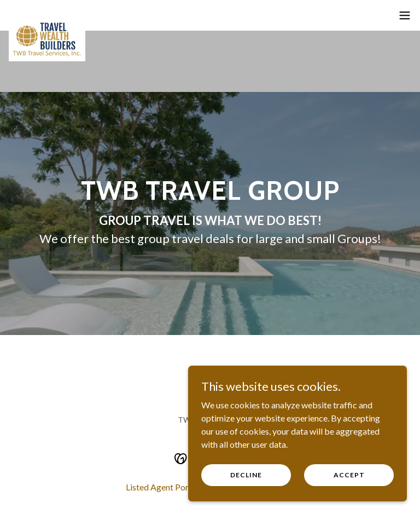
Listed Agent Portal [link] (162, 487)
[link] (47, 22)
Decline (246, 475)
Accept (349, 475)
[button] (405, 15)
